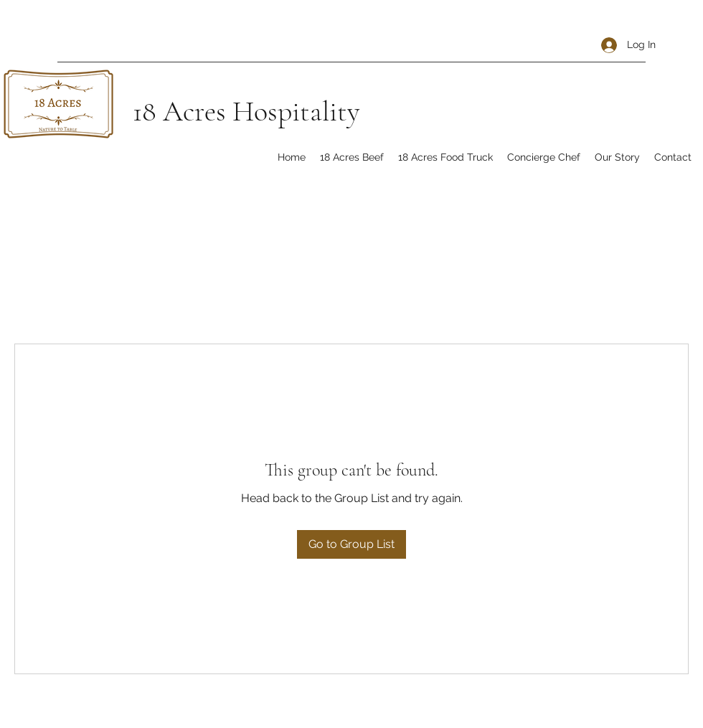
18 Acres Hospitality (246, 111)
